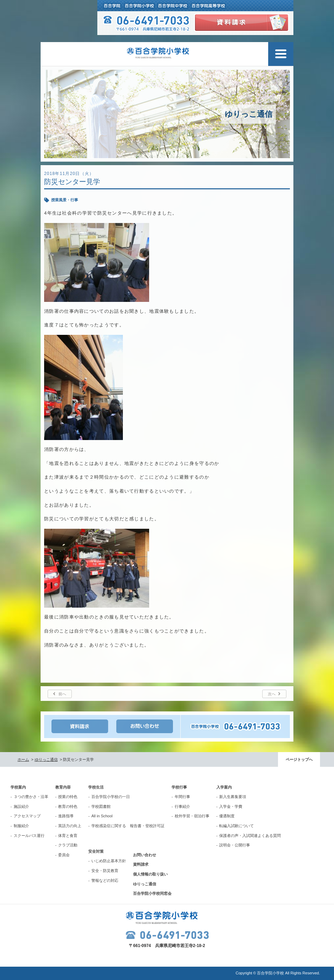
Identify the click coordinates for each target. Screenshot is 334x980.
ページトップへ (299, 759)
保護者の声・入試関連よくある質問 (250, 836)
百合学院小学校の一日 (111, 797)
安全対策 (96, 851)
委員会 (64, 855)
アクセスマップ (27, 816)
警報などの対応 (105, 880)
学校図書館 (101, 806)
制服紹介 (21, 826)
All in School (102, 816)
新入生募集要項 (233, 797)
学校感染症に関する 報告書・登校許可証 (128, 826)
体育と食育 (68, 836)
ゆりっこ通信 (46, 759)
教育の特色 (68, 806)
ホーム (23, 759)
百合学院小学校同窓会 (152, 893)
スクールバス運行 (29, 836)
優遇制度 (227, 816)
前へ (62, 694)
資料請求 (141, 864)
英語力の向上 (70, 826)
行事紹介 (182, 806)
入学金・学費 (231, 806)
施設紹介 (21, 806)
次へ (272, 694)
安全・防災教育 (105, 871)
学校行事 (179, 787)
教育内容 (63, 787)
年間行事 (182, 797)
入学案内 (224, 787)
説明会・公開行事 (235, 845)
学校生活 (96, 787)
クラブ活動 (68, 845)
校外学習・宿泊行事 (192, 816)
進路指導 (66, 816)
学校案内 (18, 787)
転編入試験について (236, 826)
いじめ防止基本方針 (109, 861)
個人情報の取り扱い (150, 874)
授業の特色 (68, 797)
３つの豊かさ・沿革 (31, 797)
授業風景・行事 (65, 200)
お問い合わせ (145, 855)
